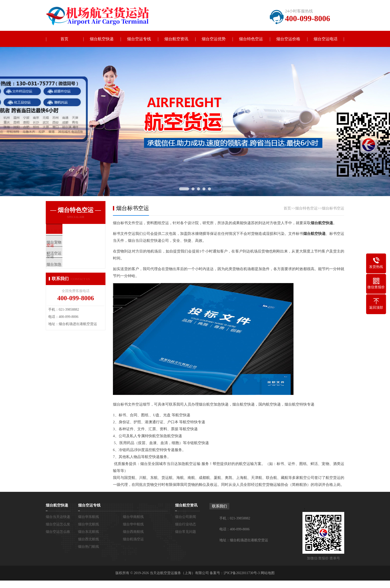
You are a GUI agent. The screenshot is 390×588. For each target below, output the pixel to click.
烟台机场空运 (133, 539)
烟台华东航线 (89, 517)
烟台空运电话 (326, 39)
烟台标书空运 (333, 208)
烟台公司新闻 (186, 517)
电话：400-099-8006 (234, 529)
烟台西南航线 (133, 532)
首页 (64, 39)
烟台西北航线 (89, 539)
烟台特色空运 (251, 39)
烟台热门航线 (89, 547)
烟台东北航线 (89, 532)
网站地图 (268, 573)
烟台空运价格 (288, 39)
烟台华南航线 (133, 517)
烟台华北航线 (89, 524)
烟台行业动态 (186, 524)
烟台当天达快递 (58, 517)
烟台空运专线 (139, 39)
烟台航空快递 (102, 39)
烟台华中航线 (133, 524)
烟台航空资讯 (176, 39)
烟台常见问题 (186, 532)
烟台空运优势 (214, 39)
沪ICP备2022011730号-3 (242, 573)
